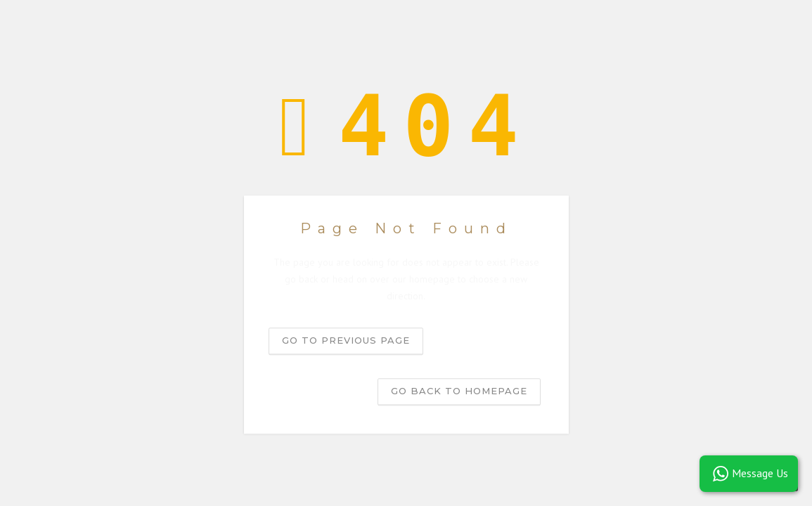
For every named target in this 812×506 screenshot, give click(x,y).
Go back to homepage (459, 391)
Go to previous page (346, 341)
